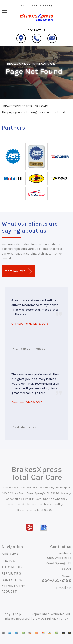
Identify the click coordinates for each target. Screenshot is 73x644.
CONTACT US (12, 580)
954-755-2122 (30, 488)
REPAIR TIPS (11, 573)
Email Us (64, 588)
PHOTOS (8, 561)
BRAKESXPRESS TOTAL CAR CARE (31, 64)
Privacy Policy (58, 619)
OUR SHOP (10, 554)
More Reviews (18, 271)
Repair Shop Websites (48, 614)
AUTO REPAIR (12, 567)
